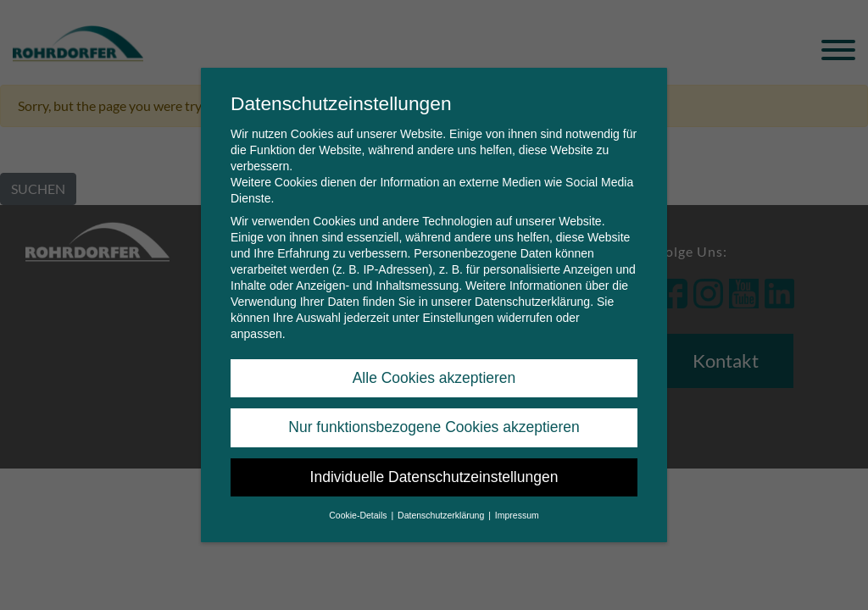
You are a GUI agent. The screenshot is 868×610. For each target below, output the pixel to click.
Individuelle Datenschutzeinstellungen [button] (434, 469)
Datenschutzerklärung (532, 294)
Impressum (517, 507)
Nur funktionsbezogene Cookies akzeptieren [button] (434, 419)
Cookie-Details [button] (359, 507)
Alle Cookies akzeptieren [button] (434, 370)
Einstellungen (458, 310)
